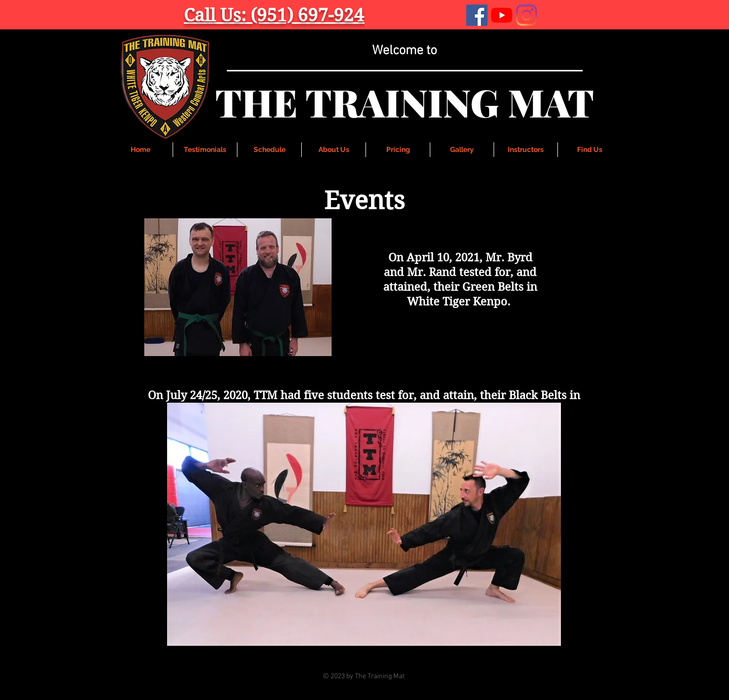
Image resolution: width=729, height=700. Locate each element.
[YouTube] (502, 15)
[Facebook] (477, 15)
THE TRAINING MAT (404, 102)
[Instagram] (526, 15)
